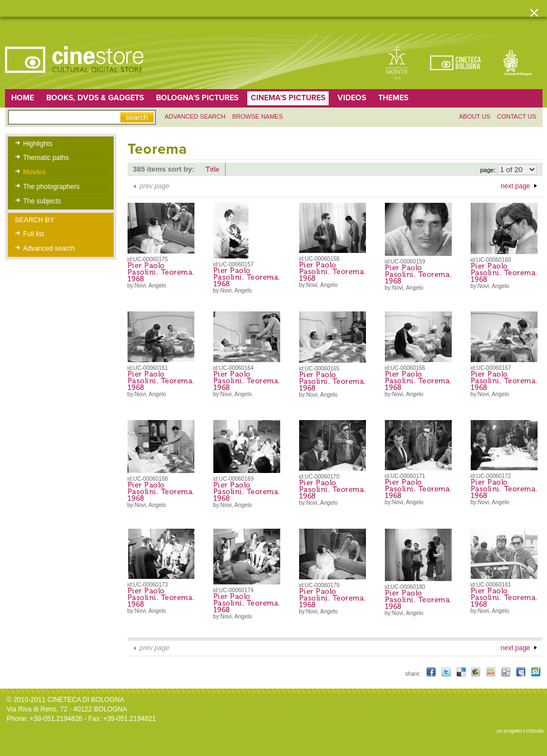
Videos (352, 98)
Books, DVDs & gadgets (95, 98)
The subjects (42, 201)
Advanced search (195, 116)
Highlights (38, 144)
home (23, 98)
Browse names (258, 116)
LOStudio (534, 731)
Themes (393, 98)
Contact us (517, 116)
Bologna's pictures (197, 98)
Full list (34, 234)
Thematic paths (46, 158)
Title (213, 169)
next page (516, 186)
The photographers (52, 187)
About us (475, 116)
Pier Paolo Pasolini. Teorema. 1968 (161, 272)
